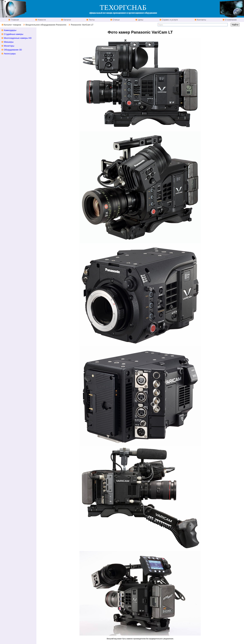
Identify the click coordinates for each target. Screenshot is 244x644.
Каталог (67, 20)
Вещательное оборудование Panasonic (46, 25)
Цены (140, 20)
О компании (230, 20)
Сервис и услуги (170, 20)
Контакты (201, 20)
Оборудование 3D (13, 50)
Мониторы (9, 46)
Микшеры (9, 42)
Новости (41, 20)
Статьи (116, 20)
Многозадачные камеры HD (18, 38)
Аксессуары (10, 54)
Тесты (91, 20)
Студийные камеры (14, 34)
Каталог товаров (12, 25)
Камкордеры (10, 30)
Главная (14, 20)
